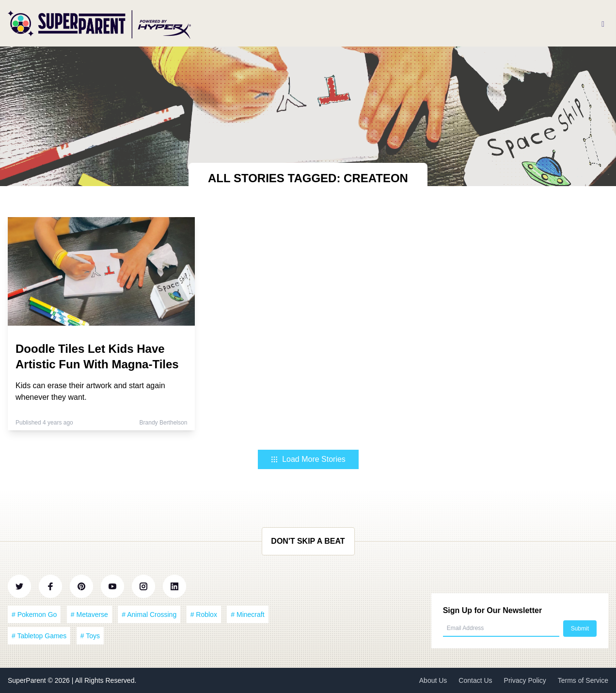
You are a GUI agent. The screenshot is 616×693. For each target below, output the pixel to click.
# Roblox (204, 614)
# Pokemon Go (34, 614)
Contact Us (475, 680)
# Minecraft (247, 614)
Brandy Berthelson (164, 423)
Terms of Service (583, 680)
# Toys (90, 636)
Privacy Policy (525, 680)
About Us (433, 680)
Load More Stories (308, 459)
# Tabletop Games (39, 636)
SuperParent (28, 680)
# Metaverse (89, 614)
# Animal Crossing (149, 614)
